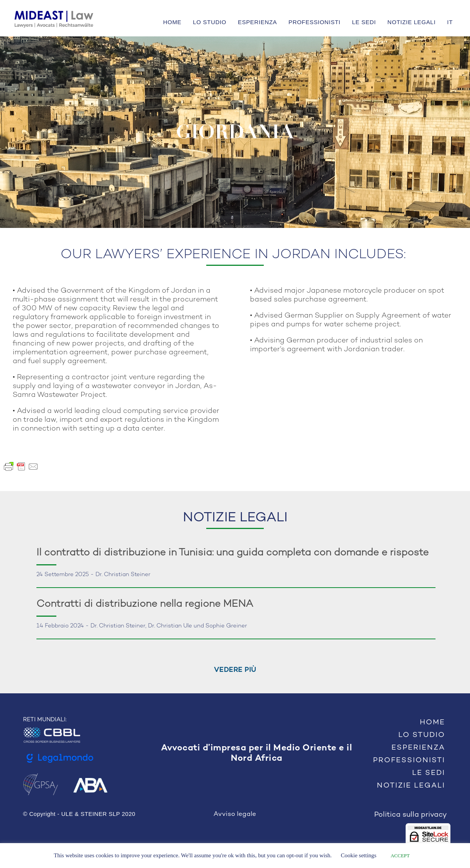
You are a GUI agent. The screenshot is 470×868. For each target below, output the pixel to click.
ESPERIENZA (257, 22)
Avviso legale (235, 814)
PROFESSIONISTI (315, 22)
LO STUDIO (210, 22)
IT (450, 22)
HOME (173, 22)
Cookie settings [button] (359, 855)
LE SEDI (364, 22)
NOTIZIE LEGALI (412, 22)
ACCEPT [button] (400, 856)
